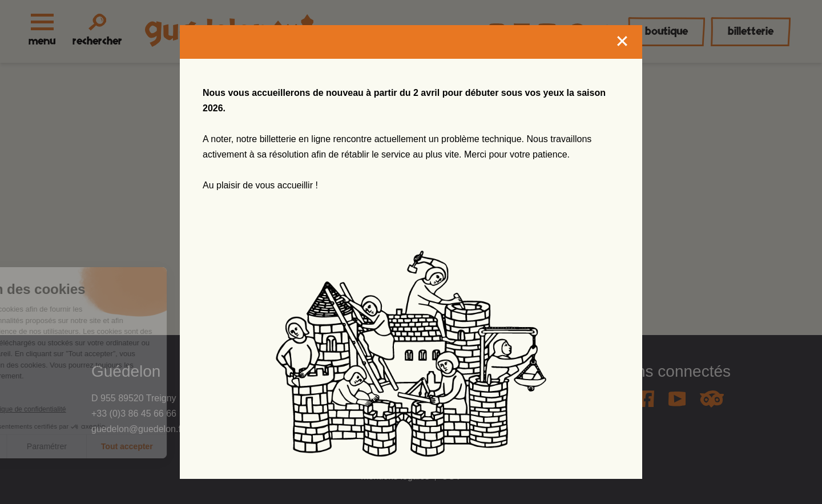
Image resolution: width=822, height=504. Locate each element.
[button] (31, 479)
